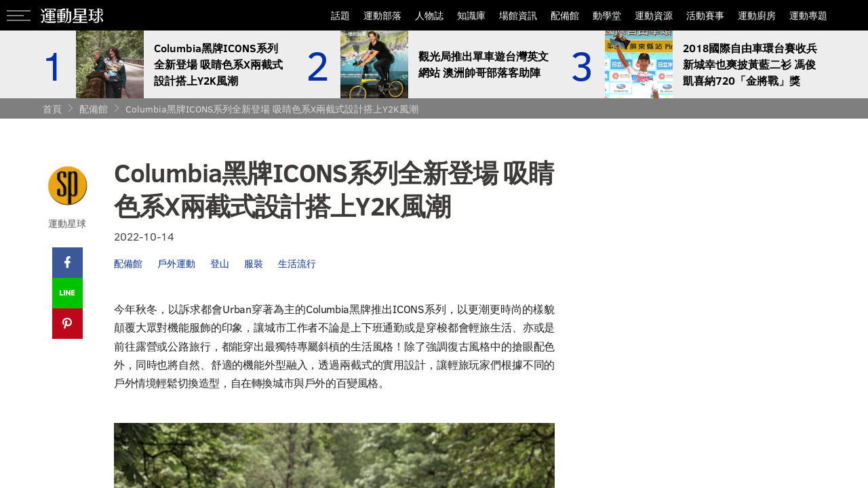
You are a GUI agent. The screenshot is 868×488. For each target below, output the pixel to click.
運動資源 (654, 15)
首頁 (52, 109)
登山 (220, 263)
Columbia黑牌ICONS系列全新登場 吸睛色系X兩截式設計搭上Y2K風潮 (272, 109)
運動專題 (808, 15)
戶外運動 (176, 263)
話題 (340, 15)
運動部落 (382, 15)
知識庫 (471, 15)
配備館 (565, 15)
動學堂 (607, 15)
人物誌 (429, 15)
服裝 (254, 263)
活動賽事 (705, 15)
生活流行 (297, 263)
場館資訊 (518, 15)
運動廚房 (757, 15)
